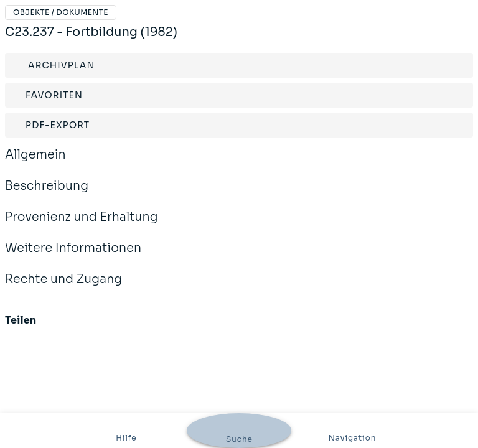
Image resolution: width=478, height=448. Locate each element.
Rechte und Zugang (63, 287)
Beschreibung (47, 194)
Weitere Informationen (73, 256)
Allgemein (35, 163)
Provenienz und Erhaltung (82, 225)
